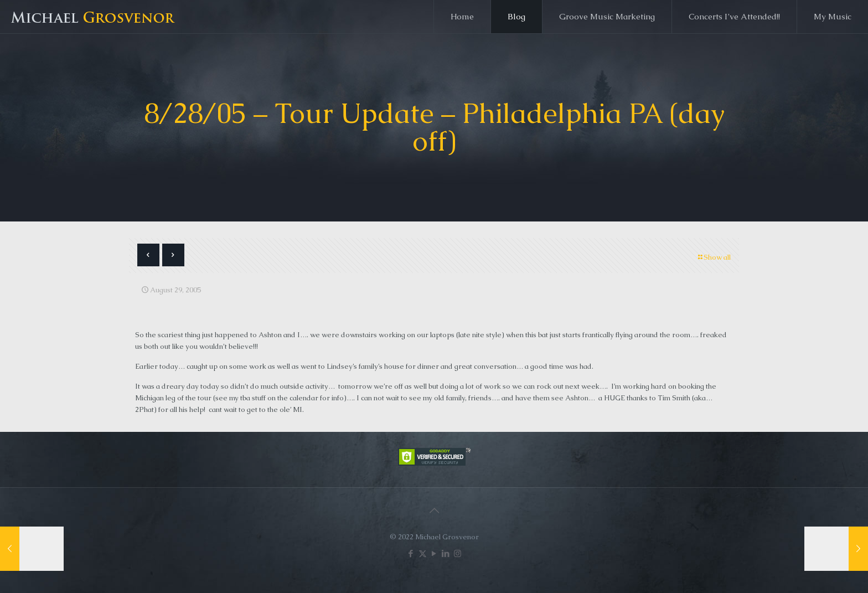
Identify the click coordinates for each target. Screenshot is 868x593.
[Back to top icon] (434, 511)
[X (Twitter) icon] (423, 553)
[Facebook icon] (411, 553)
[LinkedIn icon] (446, 553)
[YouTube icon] (434, 553)
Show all (714, 257)
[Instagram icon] (458, 553)
